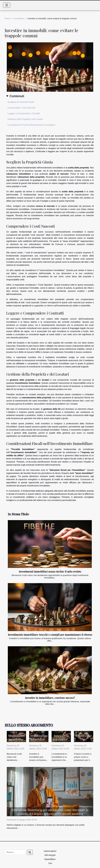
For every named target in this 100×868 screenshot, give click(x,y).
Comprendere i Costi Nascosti (21, 108)
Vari (50, 863)
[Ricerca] (15, 852)
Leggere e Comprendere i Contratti (24, 113)
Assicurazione (50, 851)
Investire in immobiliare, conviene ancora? (50, 698)
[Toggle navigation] (7, 5)
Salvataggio (50, 855)
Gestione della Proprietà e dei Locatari (25, 119)
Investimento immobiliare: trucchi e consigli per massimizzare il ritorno (50, 635)
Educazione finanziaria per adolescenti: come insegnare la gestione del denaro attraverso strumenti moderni (50, 812)
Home (7, 19)
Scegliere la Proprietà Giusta (21, 102)
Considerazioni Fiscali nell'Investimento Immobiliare (31, 125)
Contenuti (17, 96)
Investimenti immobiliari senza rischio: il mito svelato (50, 571)
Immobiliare (19, 19)
